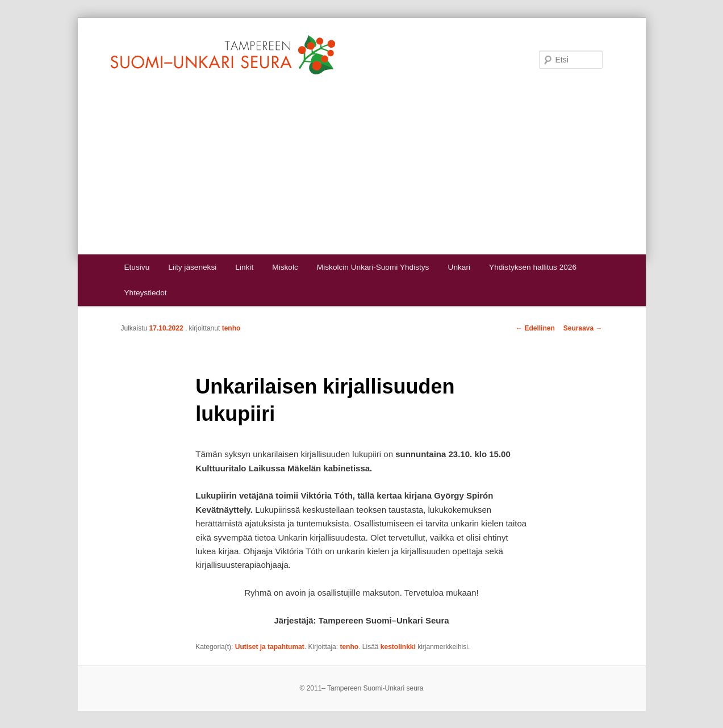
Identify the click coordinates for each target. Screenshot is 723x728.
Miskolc (285, 267)
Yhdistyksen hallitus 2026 (533, 267)
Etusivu (137, 267)
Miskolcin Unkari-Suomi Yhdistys (373, 267)
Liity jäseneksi (192, 267)
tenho (231, 328)
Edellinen (535, 328)
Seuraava (583, 328)
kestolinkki (398, 647)
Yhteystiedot (145, 293)
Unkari (459, 267)
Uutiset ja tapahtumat (270, 647)
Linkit (244, 267)
